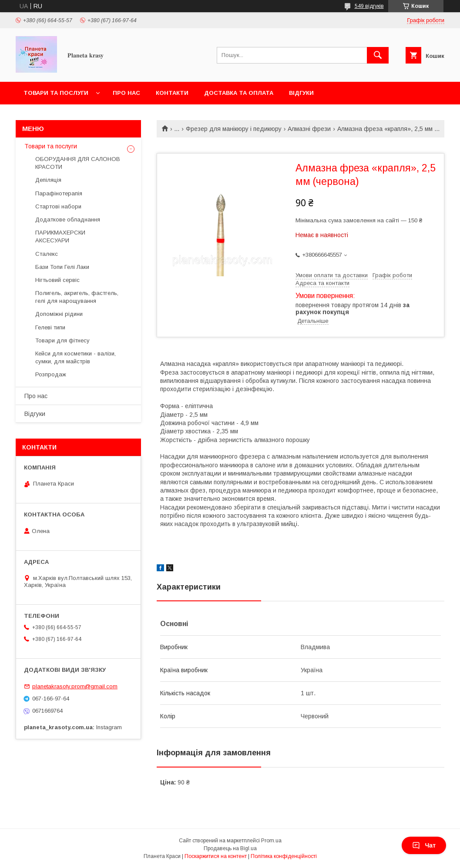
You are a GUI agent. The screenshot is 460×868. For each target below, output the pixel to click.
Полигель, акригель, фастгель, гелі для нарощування (77, 297)
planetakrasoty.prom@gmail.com (75, 686)
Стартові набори (58, 206)
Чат (424, 845)
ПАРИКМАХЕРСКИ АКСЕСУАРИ (60, 236)
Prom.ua (271, 841)
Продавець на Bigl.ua (230, 848)
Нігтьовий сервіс (57, 280)
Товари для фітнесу (62, 340)
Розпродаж (51, 374)
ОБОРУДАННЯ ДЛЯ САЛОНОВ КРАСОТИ (78, 163)
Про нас (126, 93)
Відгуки (301, 93)
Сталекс (47, 254)
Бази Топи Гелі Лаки (62, 267)
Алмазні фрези (309, 129)
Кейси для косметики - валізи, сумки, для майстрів (76, 357)
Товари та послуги (56, 93)
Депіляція (48, 180)
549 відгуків (369, 6)
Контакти (172, 93)
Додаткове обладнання (68, 220)
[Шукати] (378, 55)
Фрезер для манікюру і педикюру (234, 129)
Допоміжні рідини (59, 314)
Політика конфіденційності (284, 856)
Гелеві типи (50, 327)
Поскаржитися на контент (216, 856)
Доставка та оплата (239, 93)
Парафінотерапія (59, 193)
